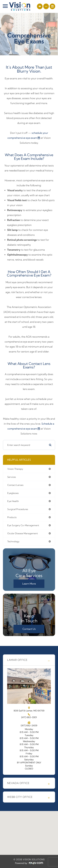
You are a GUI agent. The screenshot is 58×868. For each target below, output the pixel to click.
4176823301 (29, 717)
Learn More (29, 584)
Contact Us (29, 629)
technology (13, 541)
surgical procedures (18, 509)
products (12, 517)
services (12, 477)
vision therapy (15, 469)
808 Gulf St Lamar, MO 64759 (29, 709)
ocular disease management (23, 533)
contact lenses (15, 485)
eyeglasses (13, 493)
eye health (13, 501)
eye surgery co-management (23, 525)
